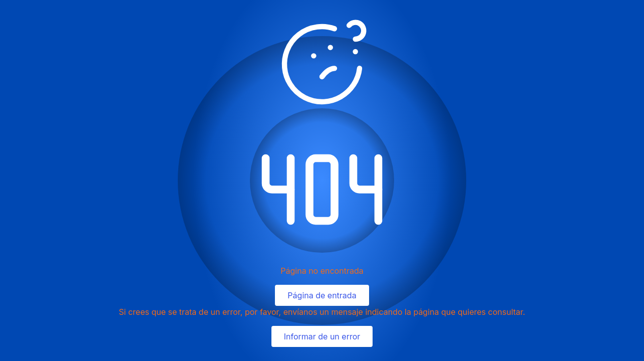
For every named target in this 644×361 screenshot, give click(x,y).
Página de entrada (322, 295)
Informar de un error (322, 336)
